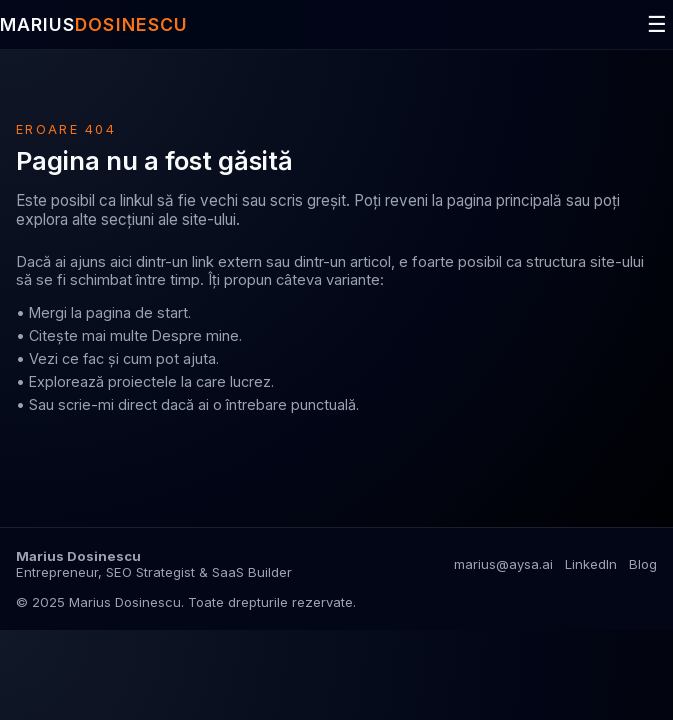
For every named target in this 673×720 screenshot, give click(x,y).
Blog (643, 564)
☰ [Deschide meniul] (657, 24)
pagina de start (137, 312)
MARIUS (94, 24)
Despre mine (195, 335)
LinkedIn (591, 564)
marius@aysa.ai (503, 564)
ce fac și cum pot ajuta (139, 358)
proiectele (142, 381)
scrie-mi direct (107, 404)
